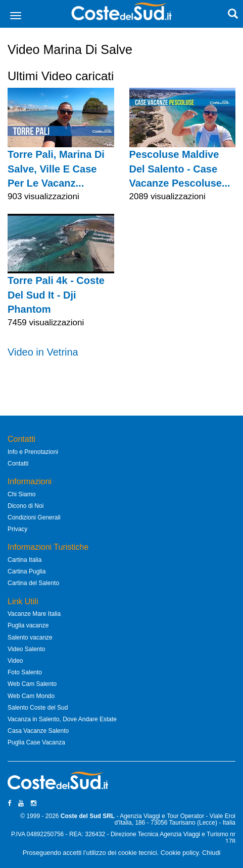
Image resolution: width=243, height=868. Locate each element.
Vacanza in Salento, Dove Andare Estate (62, 719)
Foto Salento (25, 672)
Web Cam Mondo (31, 696)
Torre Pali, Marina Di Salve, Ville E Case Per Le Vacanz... (56, 169)
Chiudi (211, 853)
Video (15, 661)
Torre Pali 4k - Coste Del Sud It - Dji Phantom (56, 295)
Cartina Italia (25, 560)
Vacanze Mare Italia (34, 614)
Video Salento (27, 649)
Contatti (18, 464)
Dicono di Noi (26, 506)
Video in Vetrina (43, 352)
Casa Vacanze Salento (38, 731)
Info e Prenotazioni (33, 452)
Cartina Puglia (27, 571)
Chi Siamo (21, 494)
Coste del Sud (81, 816)
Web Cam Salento (32, 684)
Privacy (17, 529)
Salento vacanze (30, 638)
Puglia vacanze (28, 625)
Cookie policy (180, 853)
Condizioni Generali (34, 517)
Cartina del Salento (33, 583)
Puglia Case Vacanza (36, 742)
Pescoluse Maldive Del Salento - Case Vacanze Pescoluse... (180, 169)
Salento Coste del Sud (38, 708)
